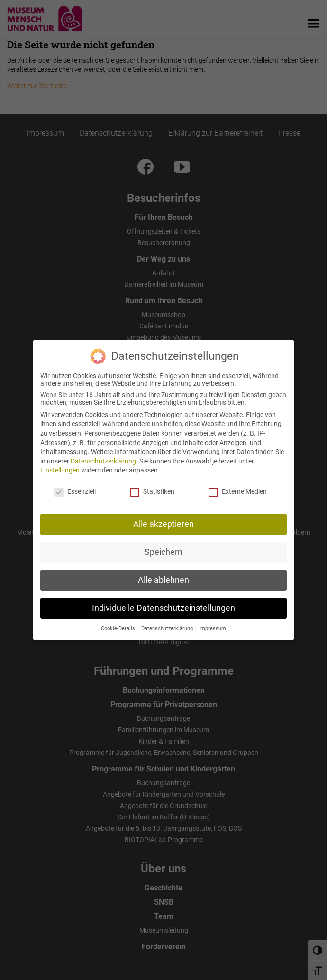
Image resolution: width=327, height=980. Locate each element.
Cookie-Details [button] (119, 626)
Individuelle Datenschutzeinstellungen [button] (163, 606)
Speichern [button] (163, 550)
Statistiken (152, 489)
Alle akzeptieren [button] (163, 522)
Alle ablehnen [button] (163, 578)
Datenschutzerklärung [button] (168, 626)
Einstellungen (60, 468)
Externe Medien (238, 489)
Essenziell (75, 489)
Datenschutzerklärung (103, 459)
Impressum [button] (213, 626)
